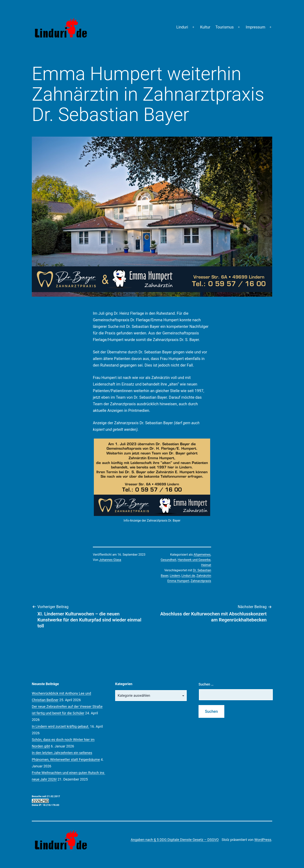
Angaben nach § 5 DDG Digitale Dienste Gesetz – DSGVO (175, 840)
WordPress (263, 840)
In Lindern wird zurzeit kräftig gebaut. (60, 726)
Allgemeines (202, 555)
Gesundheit (169, 560)
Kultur (205, 27)
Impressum (256, 27)
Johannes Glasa (110, 560)
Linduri (182, 27)
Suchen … (206, 684)
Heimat (206, 565)
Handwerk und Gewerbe (194, 560)
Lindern (175, 576)
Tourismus (225, 27)
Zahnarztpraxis (201, 581)
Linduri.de (188, 576)
